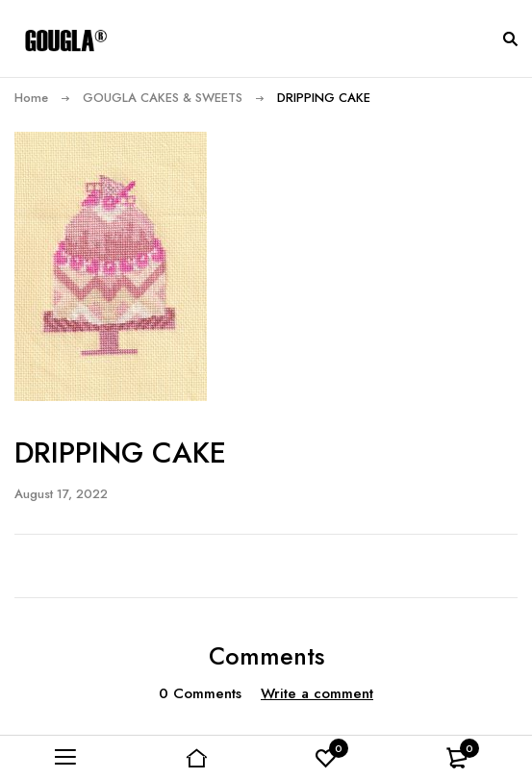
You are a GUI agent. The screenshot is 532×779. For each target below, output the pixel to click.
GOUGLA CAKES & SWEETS (163, 98)
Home (31, 98)
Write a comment (317, 693)
